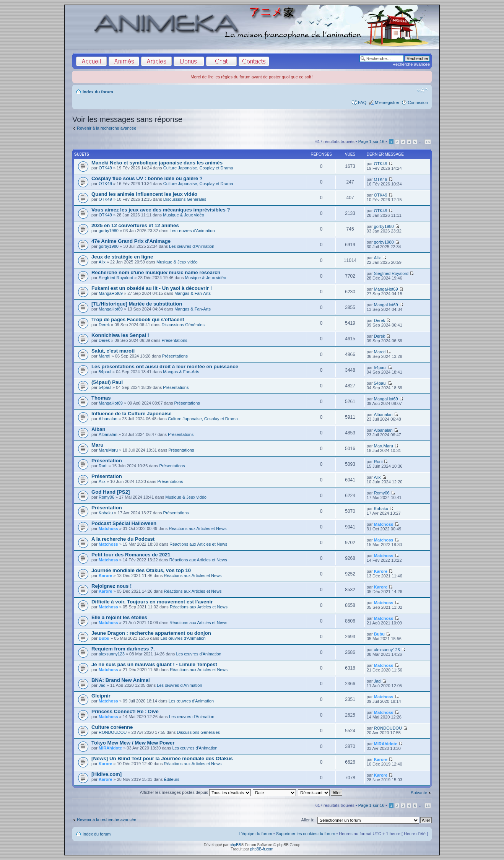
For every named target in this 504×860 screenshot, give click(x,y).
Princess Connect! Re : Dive (125, 711)
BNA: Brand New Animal (121, 680)
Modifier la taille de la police (422, 90)
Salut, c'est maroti (113, 351)
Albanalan (108, 419)
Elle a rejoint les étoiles (119, 617)
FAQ (362, 102)
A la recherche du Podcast (123, 539)
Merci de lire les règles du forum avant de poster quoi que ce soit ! (252, 77)
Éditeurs (172, 779)
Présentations (174, 340)
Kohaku (106, 513)
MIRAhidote (110, 748)
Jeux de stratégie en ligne (122, 257)
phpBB (235, 845)
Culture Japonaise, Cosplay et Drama (198, 168)
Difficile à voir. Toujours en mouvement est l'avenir (152, 602)
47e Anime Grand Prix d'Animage (131, 241)
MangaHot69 (111, 293)
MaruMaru (108, 450)
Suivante (419, 793)
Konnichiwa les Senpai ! (120, 335)
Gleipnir (101, 696)
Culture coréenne (112, 727)
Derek (104, 325)
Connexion (418, 102)
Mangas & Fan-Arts (193, 293)
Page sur (371, 141)
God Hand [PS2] (111, 492)
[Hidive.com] (106, 774)
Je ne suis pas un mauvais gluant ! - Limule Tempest (154, 664)
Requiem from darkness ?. (123, 649)
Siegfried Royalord (116, 278)
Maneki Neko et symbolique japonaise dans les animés (157, 163)
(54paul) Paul (107, 382)
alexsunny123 (112, 654)
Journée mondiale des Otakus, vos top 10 (141, 570)
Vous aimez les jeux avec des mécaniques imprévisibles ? (161, 210)
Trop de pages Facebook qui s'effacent (138, 319)
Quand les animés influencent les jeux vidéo (144, 194)
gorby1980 (109, 231)
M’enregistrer (387, 102)
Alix (102, 262)
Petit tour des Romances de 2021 (131, 555)
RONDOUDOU (113, 732)
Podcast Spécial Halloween (124, 523)
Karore (105, 576)
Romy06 (106, 497)
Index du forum (98, 92)
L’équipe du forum (255, 834)
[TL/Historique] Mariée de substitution (137, 304)
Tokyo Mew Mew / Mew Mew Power (133, 743)
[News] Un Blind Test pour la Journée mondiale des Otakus (162, 758)
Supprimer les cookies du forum (306, 834)
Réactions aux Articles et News (198, 528)
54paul (105, 372)
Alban (98, 429)
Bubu (104, 638)
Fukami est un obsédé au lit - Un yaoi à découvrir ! (152, 288)
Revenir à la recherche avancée (106, 128)
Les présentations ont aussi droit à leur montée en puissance (165, 367)
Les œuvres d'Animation (192, 231)
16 (428, 142)
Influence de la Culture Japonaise (132, 414)
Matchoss (108, 528)
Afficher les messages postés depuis (195, 792)
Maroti (105, 356)
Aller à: (308, 820)
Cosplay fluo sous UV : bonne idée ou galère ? (147, 178)
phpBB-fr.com (262, 849)
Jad (102, 685)
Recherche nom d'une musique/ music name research (156, 272)
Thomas (101, 398)
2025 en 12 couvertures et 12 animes (135, 225)
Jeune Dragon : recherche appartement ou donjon (151, 633)
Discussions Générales (185, 199)
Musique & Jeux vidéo (184, 215)
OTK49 (105, 168)
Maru (98, 445)
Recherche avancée (411, 64)
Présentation (107, 461)
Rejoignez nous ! (112, 586)
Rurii (103, 466)
